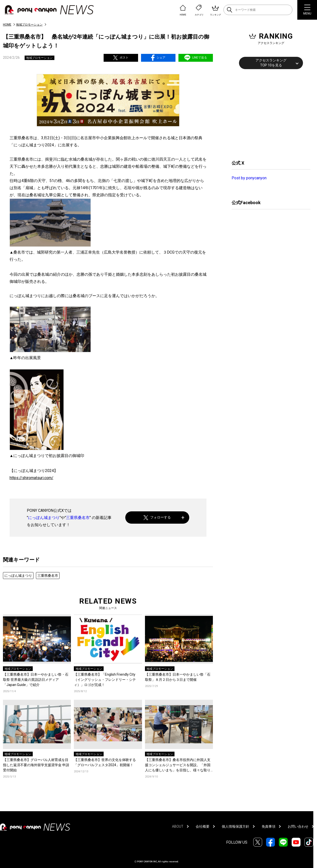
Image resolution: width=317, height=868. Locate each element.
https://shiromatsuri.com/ (32, 478)
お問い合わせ (298, 826)
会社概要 (203, 826)
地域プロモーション (29, 25)
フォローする (157, 517)
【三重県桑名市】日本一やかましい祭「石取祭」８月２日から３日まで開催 (178, 677)
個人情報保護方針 (236, 826)
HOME (7, 25)
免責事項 (269, 826)
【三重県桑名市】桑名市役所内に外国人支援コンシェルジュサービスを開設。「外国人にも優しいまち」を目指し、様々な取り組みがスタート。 (178, 765)
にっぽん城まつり (44, 518)
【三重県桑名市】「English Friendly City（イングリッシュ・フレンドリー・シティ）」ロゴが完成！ (105, 680)
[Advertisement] (269, 114)
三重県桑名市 (78, 518)
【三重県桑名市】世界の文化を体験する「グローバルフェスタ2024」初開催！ (105, 762)
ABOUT (178, 826)
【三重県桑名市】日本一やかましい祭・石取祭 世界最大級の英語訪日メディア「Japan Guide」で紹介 (36, 680)
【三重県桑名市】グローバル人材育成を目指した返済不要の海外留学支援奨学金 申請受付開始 (36, 765)
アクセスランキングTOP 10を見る (271, 63)
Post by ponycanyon (249, 178)
